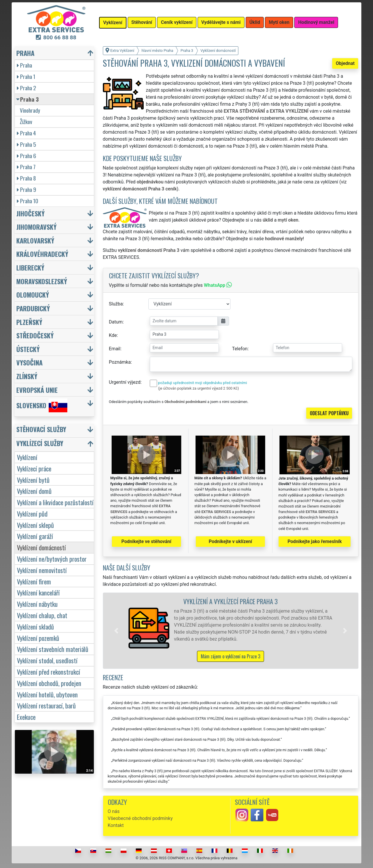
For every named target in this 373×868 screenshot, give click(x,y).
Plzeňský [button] (29, 322)
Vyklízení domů (34, 491)
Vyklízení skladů (35, 626)
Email (115, 349)
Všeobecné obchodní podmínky (140, 818)
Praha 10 (28, 201)
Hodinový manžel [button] (316, 22)
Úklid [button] (255, 22)
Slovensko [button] (42, 405)
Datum (116, 322)
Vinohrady (30, 110)
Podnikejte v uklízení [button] (230, 541)
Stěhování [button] (142, 22)
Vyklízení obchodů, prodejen (49, 683)
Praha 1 (26, 76)
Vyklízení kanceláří (38, 592)
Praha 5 (27, 144)
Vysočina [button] (29, 362)
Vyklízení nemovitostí (42, 570)
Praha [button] (25, 53)
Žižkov (26, 122)
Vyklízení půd (32, 513)
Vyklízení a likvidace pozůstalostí (55, 502)
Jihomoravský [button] (36, 227)
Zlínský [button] (27, 376)
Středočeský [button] (35, 335)
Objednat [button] (345, 63)
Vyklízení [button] (113, 23)
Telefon (240, 349)
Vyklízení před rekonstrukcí (49, 672)
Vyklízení (27, 457)
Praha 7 (26, 167)
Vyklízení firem (34, 581)
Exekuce (26, 717)
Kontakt (116, 825)
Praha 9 (27, 189)
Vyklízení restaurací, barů (46, 705)
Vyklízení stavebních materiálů (53, 649)
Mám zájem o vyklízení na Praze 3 (231, 656)
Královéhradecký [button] (42, 254)
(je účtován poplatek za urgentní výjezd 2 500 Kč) (199, 388)
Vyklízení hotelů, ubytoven (47, 694)
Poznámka (120, 362)
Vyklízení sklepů (35, 525)
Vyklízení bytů (33, 480)
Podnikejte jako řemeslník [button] (315, 541)
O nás (114, 811)
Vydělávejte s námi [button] (221, 22)
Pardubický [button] (33, 308)
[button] (116, 631)
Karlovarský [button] (35, 240)
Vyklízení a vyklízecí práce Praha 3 (231, 601)
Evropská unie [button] (37, 390)
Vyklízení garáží (35, 536)
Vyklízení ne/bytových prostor (52, 559)
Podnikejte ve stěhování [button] (146, 541)
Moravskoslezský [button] (42, 281)
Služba (116, 304)
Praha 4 (26, 133)
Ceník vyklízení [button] (177, 22)
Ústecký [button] (28, 349)
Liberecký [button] (30, 267)
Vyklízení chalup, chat (42, 615)
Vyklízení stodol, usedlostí (47, 660)
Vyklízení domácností (41, 547)
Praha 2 (27, 88)
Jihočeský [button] (30, 213)
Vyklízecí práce (34, 468)
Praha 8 (26, 178)
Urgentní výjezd (125, 382)
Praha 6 (27, 156)
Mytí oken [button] (279, 22)
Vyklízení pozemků (38, 638)
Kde (113, 335)
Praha (24, 65)
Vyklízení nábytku (37, 604)
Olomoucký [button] (33, 295)
